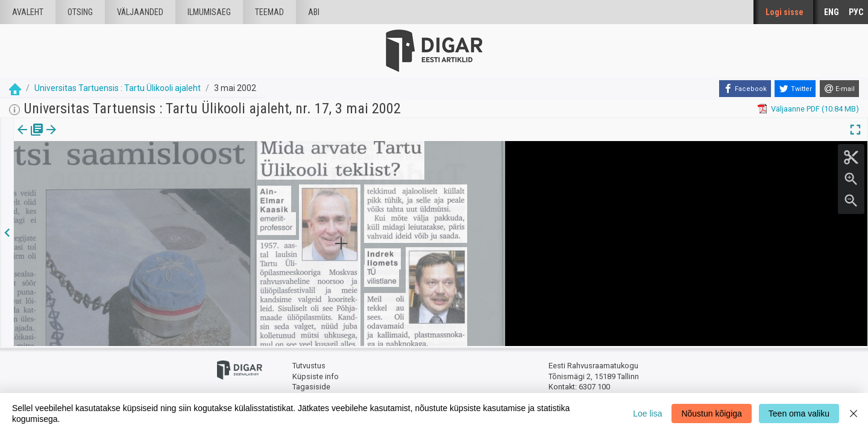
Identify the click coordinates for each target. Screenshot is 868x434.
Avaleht (28, 12)
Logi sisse (785, 12)
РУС (856, 12)
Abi (314, 12)
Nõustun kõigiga (711, 414)
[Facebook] (745, 89)
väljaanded (140, 12)
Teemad (269, 12)
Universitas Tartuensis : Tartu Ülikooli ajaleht (118, 88)
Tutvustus (309, 365)
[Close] (854, 414)
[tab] (30, 138)
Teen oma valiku (799, 414)
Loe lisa (647, 414)
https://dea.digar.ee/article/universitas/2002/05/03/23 (108, 171)
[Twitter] (795, 89)
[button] (103, 138)
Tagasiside (311, 386)
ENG (832, 12)
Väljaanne (30, 138)
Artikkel (84, 138)
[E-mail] (839, 89)
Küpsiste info (316, 375)
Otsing (80, 12)
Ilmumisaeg (209, 12)
